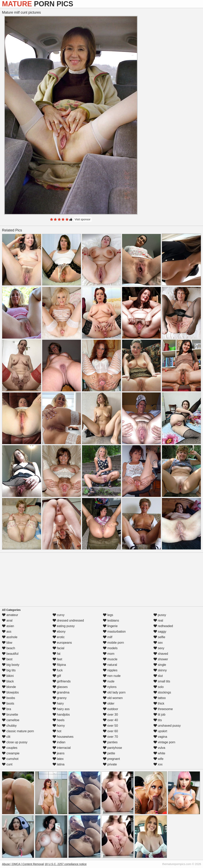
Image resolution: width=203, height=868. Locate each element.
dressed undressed (68, 620)
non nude (112, 676)
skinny (160, 670)
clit (6, 737)
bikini (8, 676)
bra (7, 709)
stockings (162, 692)
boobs (9, 698)
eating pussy (64, 626)
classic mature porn (18, 731)
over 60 (110, 731)
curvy (59, 615)
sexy (159, 648)
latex (58, 759)
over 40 (110, 720)
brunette (10, 715)
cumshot (10, 759)
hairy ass (61, 709)
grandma (61, 692)
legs (108, 615)
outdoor (111, 709)
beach (9, 648)
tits (158, 720)
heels (59, 720)
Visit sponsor (83, 219)
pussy (160, 615)
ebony (59, 632)
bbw (7, 643)
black (8, 681)
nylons (110, 687)
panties (110, 742)
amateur (10, 615)
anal (7, 620)
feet (57, 659)
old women (113, 698)
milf (108, 637)
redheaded (163, 626)
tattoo (160, 698)
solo (159, 687)
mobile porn (113, 643)
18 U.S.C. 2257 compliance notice (66, 864)
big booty (11, 665)
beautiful (10, 654)
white (159, 753)
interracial (62, 748)
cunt (7, 764)
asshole (10, 637)
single (160, 665)
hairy (58, 703)
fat (56, 654)
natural (110, 665)
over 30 (110, 715)
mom (109, 654)
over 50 (110, 726)
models (110, 648)
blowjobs (10, 692)
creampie (11, 753)
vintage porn (164, 742)
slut (158, 676)
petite (109, 753)
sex (158, 643)
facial (58, 648)
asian (8, 626)
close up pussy (15, 742)
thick (159, 703)
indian (59, 742)
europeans (62, 643)
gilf (57, 676)
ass (7, 632)
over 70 (110, 737)
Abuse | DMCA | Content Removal (23, 864)
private (110, 764)
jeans (59, 753)
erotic (59, 637)
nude (109, 681)
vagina (160, 737)
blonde (9, 687)
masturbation (114, 632)
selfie (159, 637)
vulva (159, 748)
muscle (110, 659)
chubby (9, 726)
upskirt (160, 731)
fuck (58, 670)
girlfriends (62, 681)
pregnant (111, 759)
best (7, 659)
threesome (163, 709)
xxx (158, 764)
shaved (161, 654)
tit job (159, 715)
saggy (160, 632)
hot (57, 731)
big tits (9, 670)
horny (59, 726)
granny (60, 698)
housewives (63, 737)
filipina (59, 665)
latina (59, 764)
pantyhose (112, 748)
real (158, 620)
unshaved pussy (167, 726)
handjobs (61, 715)
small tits (162, 681)
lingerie (110, 626)
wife (158, 759)
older (109, 703)
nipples (110, 670)
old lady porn (114, 692)
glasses (60, 687)
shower (161, 659)
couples (10, 748)
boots (8, 703)
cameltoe (11, 720)
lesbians (111, 620)
